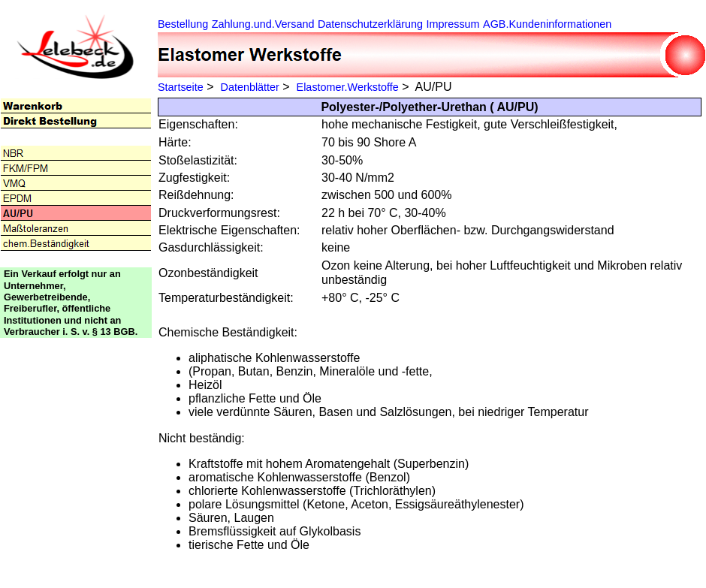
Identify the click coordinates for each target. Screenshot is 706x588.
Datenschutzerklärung (370, 24)
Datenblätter (249, 87)
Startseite (181, 87)
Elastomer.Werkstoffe (348, 87)
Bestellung (183, 24)
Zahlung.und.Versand (263, 24)
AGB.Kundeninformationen (547, 24)
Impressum (453, 24)
